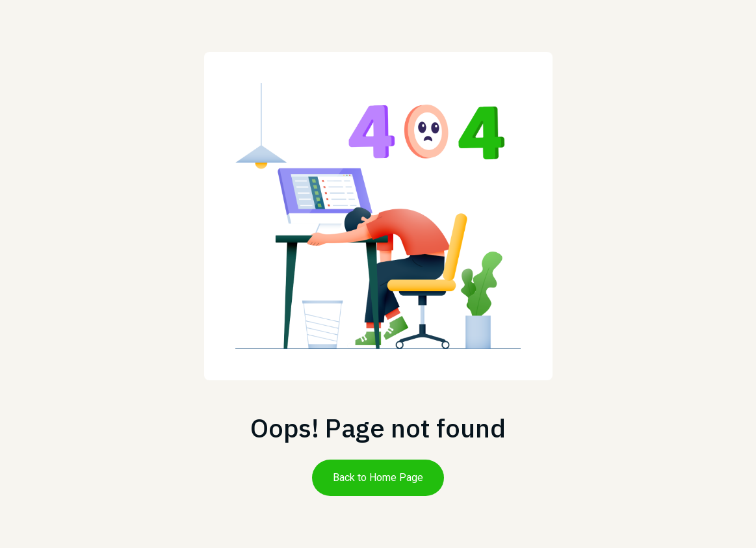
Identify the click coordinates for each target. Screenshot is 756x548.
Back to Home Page (378, 477)
